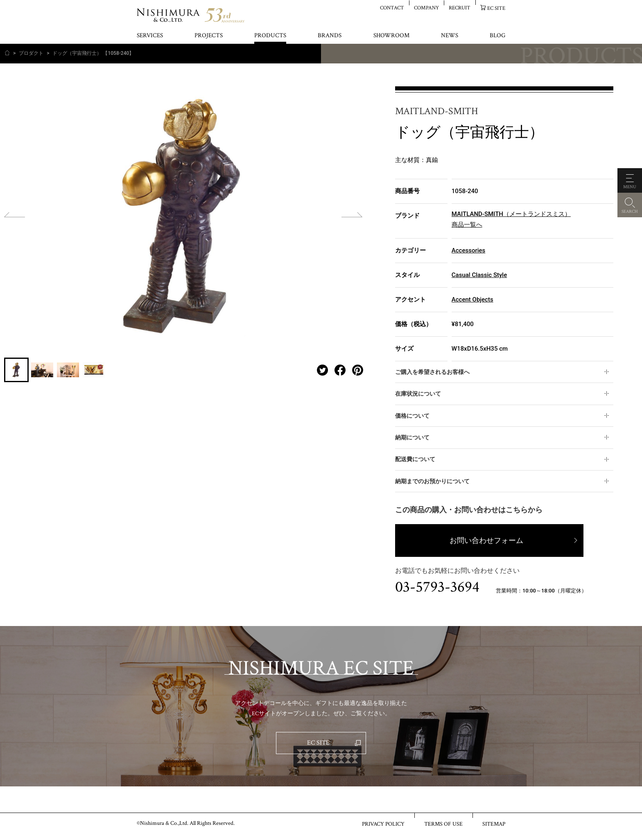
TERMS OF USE (443, 824)
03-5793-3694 (437, 587)
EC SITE (496, 8)
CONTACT (392, 8)
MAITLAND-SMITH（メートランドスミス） (511, 214)
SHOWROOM (391, 36)
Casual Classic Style (479, 275)
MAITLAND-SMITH (437, 111)
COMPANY (426, 8)
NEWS (450, 36)
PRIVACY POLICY (383, 824)
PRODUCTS (270, 36)
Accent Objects (472, 300)
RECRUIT (460, 8)
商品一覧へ (467, 225)
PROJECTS (209, 36)
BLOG (497, 36)
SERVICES (150, 36)
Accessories (468, 250)
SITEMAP (494, 824)
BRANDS (330, 36)
